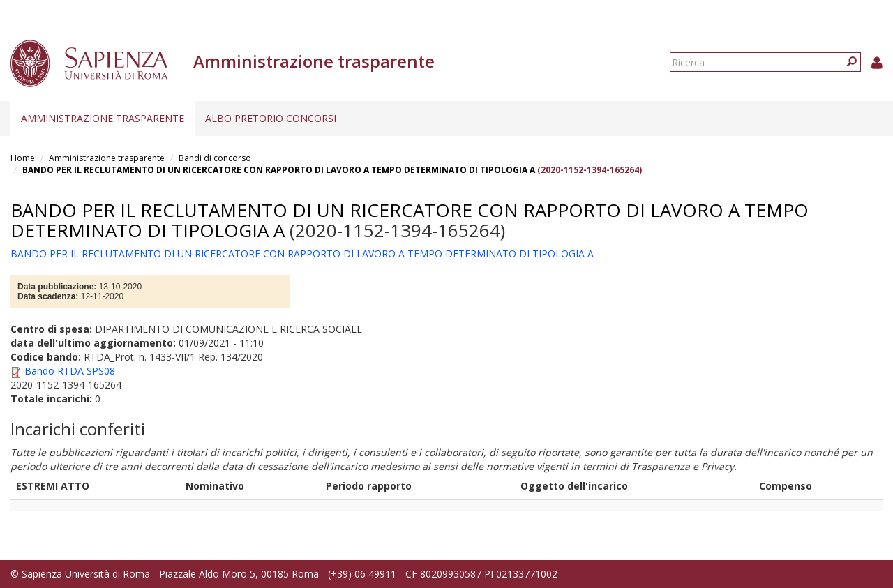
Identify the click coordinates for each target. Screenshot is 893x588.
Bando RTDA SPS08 (70, 371)
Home (23, 158)
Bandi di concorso (215, 158)
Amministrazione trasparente (103, 118)
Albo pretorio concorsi (271, 118)
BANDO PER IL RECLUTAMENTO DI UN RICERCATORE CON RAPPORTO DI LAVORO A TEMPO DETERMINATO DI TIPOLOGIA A (279, 170)
